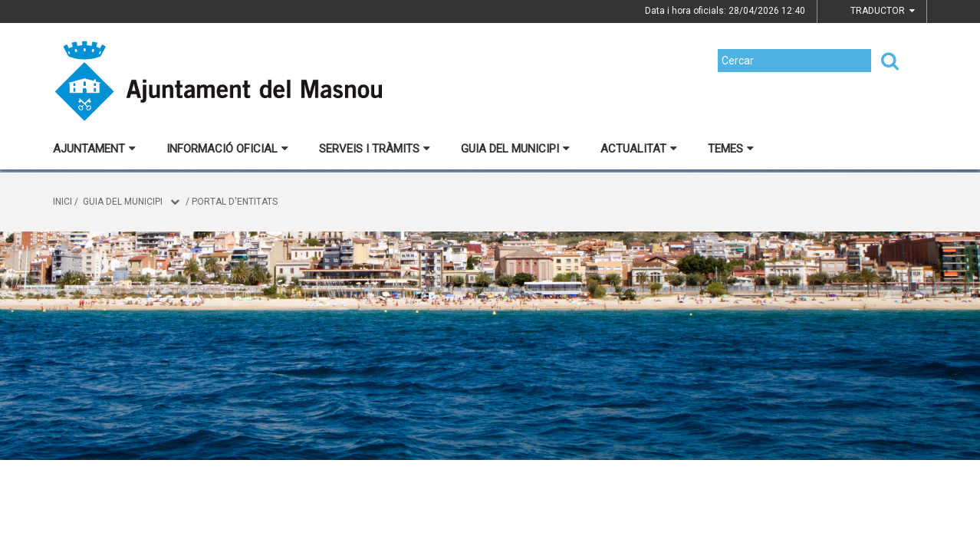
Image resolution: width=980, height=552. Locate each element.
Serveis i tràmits (375, 149)
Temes (731, 149)
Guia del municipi (515, 149)
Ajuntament (94, 149)
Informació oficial (227, 149)
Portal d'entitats (235, 202)
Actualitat (639, 149)
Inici (62, 202)
